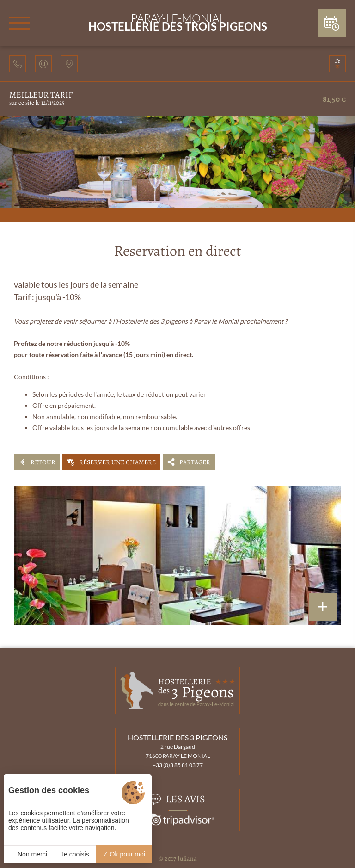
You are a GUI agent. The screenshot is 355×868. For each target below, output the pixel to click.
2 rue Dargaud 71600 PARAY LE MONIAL (178, 751)
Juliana (187, 859)
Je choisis (75, 854)
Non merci (29, 854)
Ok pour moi (124, 854)
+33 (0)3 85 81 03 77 (178, 765)
